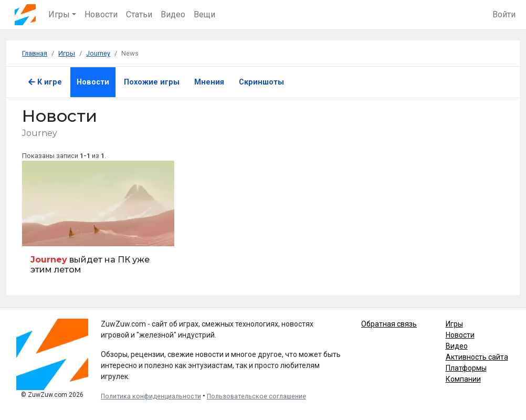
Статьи (139, 14)
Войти (504, 14)
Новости (101, 14)
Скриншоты (261, 82)
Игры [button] (59, 14)
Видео (173, 14)
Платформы (466, 368)
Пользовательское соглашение (256, 396)
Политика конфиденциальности (151, 396)
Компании (463, 379)
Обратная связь (389, 324)
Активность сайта (477, 357)
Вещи (204, 14)
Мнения (209, 82)
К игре (45, 82)
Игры (454, 324)
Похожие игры (152, 82)
